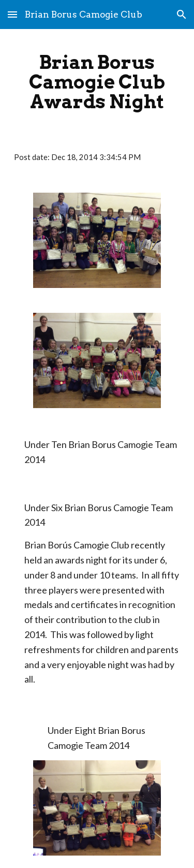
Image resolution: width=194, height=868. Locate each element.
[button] (12, 14)
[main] (97, 82)
